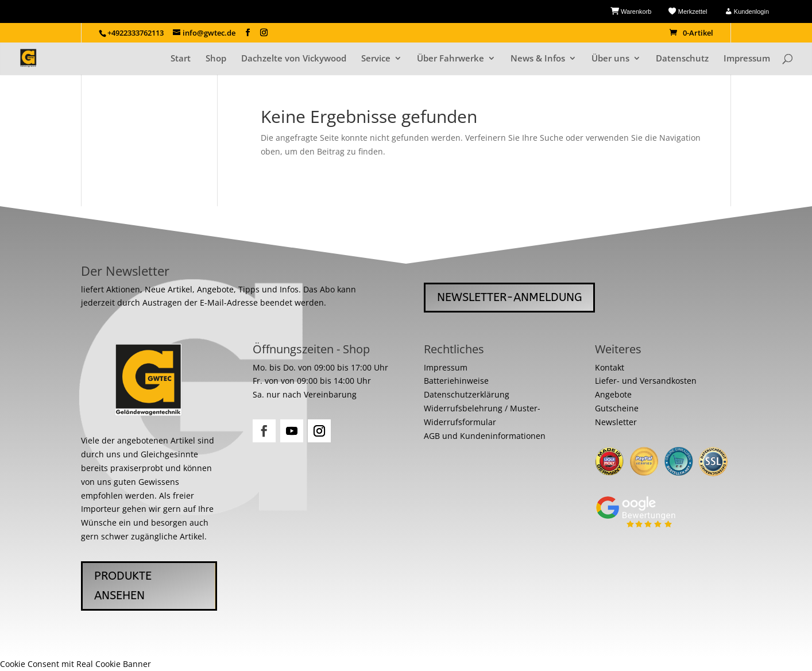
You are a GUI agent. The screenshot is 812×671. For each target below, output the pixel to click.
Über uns (610, 59)
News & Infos (538, 59)
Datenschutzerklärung (467, 394)
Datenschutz (682, 59)
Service (376, 59)
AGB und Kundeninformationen (485, 436)
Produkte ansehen (123, 586)
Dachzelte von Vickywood (294, 59)
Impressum (747, 59)
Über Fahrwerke (451, 59)
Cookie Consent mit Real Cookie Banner (76, 664)
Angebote (613, 394)
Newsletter (616, 422)
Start (181, 59)
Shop (216, 59)
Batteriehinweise (456, 381)
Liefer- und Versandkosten (646, 381)
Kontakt (610, 367)
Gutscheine (617, 408)
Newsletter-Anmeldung (509, 297)
